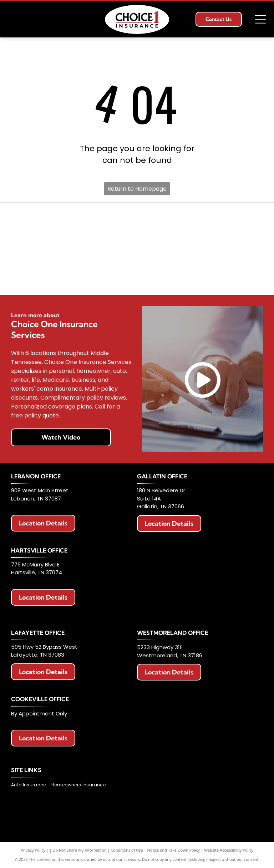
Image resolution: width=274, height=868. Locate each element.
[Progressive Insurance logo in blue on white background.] (190, 249)
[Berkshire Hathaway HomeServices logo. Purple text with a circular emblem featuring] (242, 220)
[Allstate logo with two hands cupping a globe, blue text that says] (84, 220)
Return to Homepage (137, 189)
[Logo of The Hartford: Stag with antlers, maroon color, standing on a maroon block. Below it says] (32, 278)
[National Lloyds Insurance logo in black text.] (137, 249)
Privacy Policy (33, 850)
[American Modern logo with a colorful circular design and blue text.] (190, 220)
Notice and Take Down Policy (174, 850)
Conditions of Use (127, 850)
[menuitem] (31, 785)
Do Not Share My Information (80, 850)
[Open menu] (260, 19)
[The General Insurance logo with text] (242, 249)
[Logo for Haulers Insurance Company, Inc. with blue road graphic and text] (84, 249)
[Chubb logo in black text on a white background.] (190, 278)
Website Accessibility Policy (229, 850)
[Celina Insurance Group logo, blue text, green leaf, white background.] (137, 278)
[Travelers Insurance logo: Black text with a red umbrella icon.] (84, 278)
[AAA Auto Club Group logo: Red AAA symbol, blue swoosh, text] (137, 220)
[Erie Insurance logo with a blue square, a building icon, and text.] (32, 220)
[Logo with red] (32, 249)
